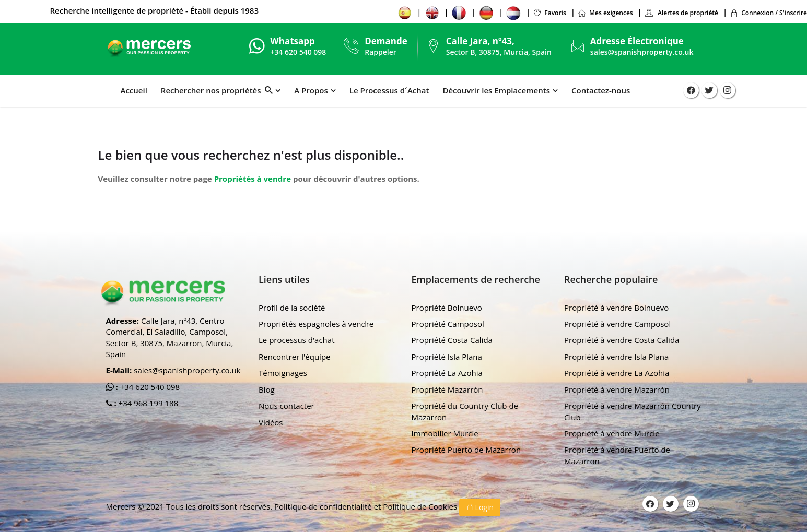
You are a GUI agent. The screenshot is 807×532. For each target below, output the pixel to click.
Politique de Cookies (421, 506)
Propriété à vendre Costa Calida (622, 340)
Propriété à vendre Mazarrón (617, 389)
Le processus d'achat (297, 340)
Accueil (134, 90)
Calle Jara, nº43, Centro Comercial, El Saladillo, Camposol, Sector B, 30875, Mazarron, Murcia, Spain (170, 337)
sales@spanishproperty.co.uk (642, 52)
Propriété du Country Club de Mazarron (465, 411)
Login (480, 507)
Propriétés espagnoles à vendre (316, 324)
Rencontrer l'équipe (294, 357)
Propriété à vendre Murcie (612, 433)
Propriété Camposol (448, 324)
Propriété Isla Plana (447, 357)
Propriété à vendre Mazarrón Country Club (633, 411)
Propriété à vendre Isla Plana (616, 357)
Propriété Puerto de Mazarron (466, 450)
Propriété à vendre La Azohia (617, 373)
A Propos (311, 90)
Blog (267, 389)
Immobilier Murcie (445, 433)
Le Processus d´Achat (389, 90)
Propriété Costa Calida (452, 340)
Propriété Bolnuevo (447, 308)
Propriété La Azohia (447, 373)
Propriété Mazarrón (447, 389)
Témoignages (283, 373)
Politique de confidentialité (324, 506)
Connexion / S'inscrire (768, 13)
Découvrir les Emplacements (496, 90)
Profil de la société (292, 308)
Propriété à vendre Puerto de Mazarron (617, 455)
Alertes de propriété (681, 13)
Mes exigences (605, 13)
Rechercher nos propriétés (217, 90)
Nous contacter (286, 406)
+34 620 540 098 (149, 387)
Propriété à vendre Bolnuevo (616, 308)
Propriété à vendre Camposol (617, 324)
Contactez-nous (601, 90)
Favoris (549, 13)
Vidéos (271, 422)
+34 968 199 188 (148, 403)
